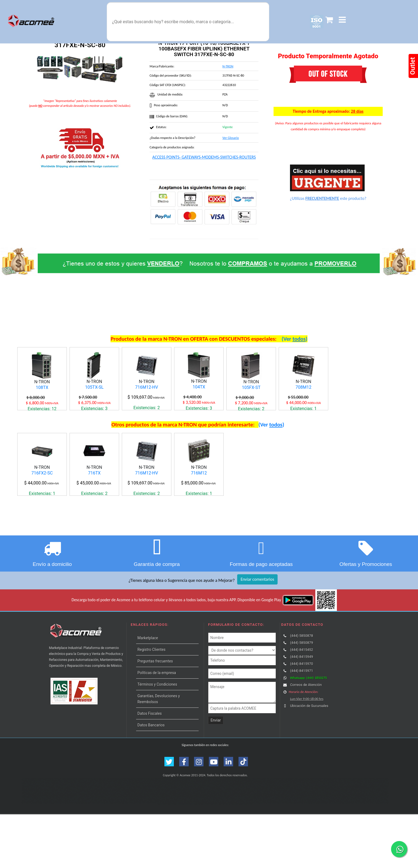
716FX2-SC (42, 500)
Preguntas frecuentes (155, 715)
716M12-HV (147, 387)
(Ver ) (295, 339)
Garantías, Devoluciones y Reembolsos (159, 753)
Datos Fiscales (150, 767)
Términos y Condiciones (157, 738)
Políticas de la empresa (157, 726)
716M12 (199, 500)
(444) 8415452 (301, 703)
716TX (94, 500)
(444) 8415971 (301, 724)
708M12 (304, 387)
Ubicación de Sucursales (309, 759)
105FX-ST (251, 387)
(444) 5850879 (301, 696)
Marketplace (148, 692)
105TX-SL (94, 387)
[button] (342, 20)
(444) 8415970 (301, 717)
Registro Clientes (151, 703)
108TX (42, 387)
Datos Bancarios (151, 779)
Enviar (216, 774)
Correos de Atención (306, 738)
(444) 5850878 (301, 689)
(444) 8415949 (301, 710)
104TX (199, 387)
